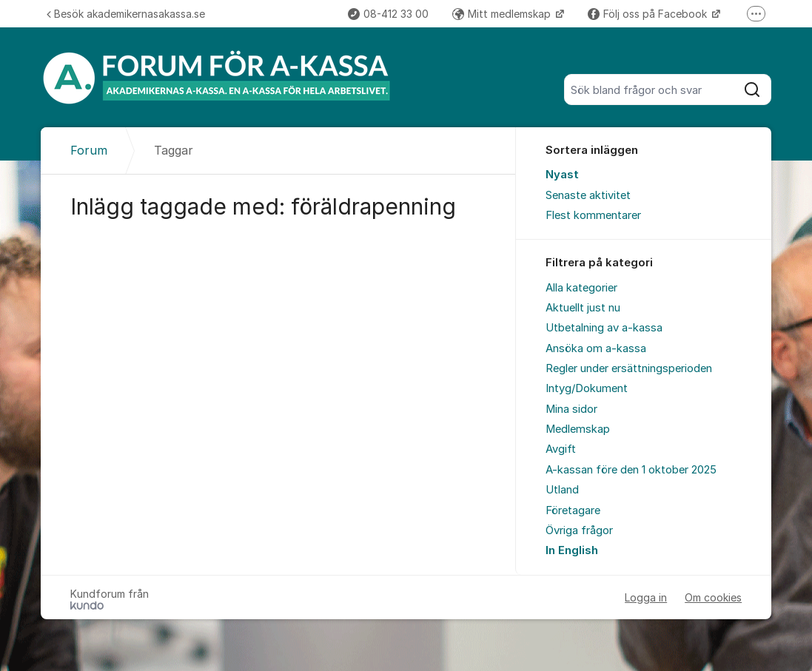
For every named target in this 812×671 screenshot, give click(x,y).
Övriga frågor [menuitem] (579, 530)
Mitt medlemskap (503, 14)
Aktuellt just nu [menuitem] (583, 308)
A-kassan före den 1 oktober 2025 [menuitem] (631, 470)
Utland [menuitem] (562, 490)
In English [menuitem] (572, 550)
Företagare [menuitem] (573, 510)
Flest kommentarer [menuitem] (593, 215)
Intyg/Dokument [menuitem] (587, 388)
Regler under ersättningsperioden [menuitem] (629, 368)
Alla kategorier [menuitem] (581, 288)
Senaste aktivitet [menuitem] (588, 195)
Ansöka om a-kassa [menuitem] (596, 348)
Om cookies (713, 597)
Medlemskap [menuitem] (578, 429)
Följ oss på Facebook (649, 14)
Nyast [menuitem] (562, 175)
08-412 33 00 (388, 14)
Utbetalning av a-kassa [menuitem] (604, 328)
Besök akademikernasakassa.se (126, 14)
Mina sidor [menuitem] (571, 409)
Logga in (646, 597)
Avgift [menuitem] (561, 449)
